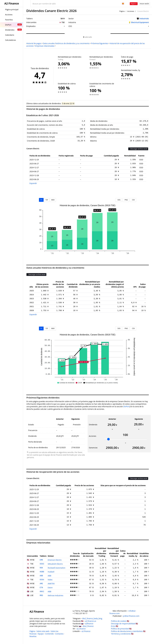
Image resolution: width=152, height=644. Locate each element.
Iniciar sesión (144, 4)
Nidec (50, 580)
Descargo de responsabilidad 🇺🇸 (125, 624)
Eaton (50, 588)
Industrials (144, 19)
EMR (41, 560)
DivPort (126, 406)
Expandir (33, 183)
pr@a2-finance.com (131, 616)
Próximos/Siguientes (100, 43)
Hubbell (51, 572)
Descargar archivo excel (138, 149)
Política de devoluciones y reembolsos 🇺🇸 (128, 631)
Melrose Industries (55, 595)
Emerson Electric (55, 560)
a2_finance (81, 629)
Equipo (41, 634)
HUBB (42, 572)
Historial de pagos (34, 43)
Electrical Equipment (140, 22)
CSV (133, 200)
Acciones (131, 11)
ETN (41, 588)
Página (122, 11)
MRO (41, 595)
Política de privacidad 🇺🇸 (121, 629)
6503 (42, 564)
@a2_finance (88, 626)
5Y (41, 200)
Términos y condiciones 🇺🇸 (122, 634)
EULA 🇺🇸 (115, 626)
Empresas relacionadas (45, 46)
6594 (42, 580)
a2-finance (86, 631)
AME (41, 584)
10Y (47, 200)
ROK (41, 568)
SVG (119, 200)
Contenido (49, 634)
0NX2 (42, 592)
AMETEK (51, 584)
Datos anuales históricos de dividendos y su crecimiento (66, 43)
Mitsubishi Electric (55, 564)
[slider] (108, 439)
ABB (41, 576)
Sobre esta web (43, 631)
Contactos (59, 634)
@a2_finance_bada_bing (92, 618)
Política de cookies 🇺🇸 (120, 621)
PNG (126, 200)
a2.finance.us (91, 621)
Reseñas (33, 636)
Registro (134, 4)
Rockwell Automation (57, 568)
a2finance (89, 624)
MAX (53, 200)
